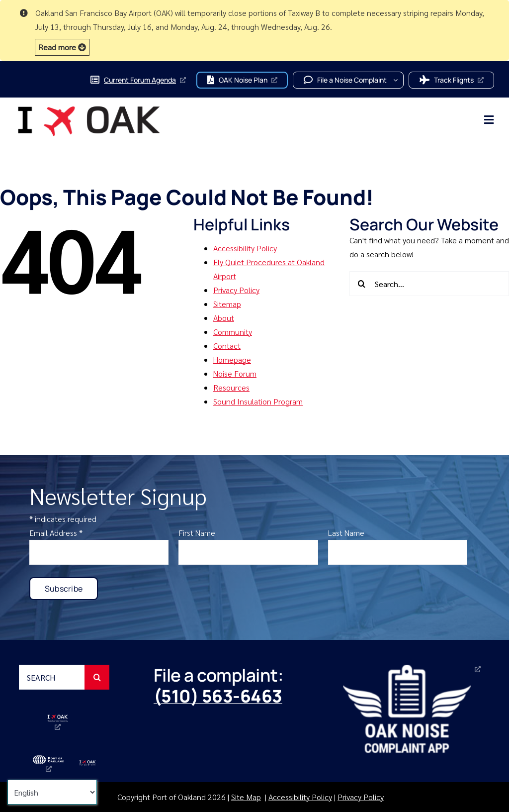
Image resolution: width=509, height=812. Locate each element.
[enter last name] (398, 552)
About (224, 318)
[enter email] (99, 552)
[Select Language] (52, 792)
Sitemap (227, 304)
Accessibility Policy (245, 248)
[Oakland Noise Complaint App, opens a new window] (414, 709)
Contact (227, 346)
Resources (231, 387)
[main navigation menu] (338, 120)
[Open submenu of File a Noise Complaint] (398, 80)
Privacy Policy (236, 290)
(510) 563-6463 (218, 696)
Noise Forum (235, 373)
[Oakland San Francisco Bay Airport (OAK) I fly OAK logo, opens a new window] (58, 722)
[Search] (362, 284)
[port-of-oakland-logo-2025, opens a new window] (48, 764)
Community (233, 332)
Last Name (346, 533)
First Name (197, 533)
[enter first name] (248, 552)
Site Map (246, 797)
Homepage (232, 359)
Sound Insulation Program (258, 401)
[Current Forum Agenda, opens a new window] (138, 80)
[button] (62, 47)
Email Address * (56, 533)
